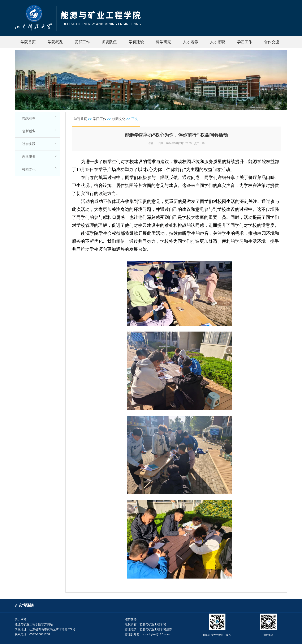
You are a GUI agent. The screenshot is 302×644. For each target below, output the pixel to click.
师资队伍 (109, 42)
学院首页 (28, 42)
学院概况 (55, 42)
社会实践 (29, 144)
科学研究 (163, 42)
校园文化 (29, 169)
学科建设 (136, 42)
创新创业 (29, 131)
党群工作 (82, 42)
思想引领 (29, 118)
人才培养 (190, 42)
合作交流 (272, 42)
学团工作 (245, 42)
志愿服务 (29, 157)
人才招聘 (217, 42)
